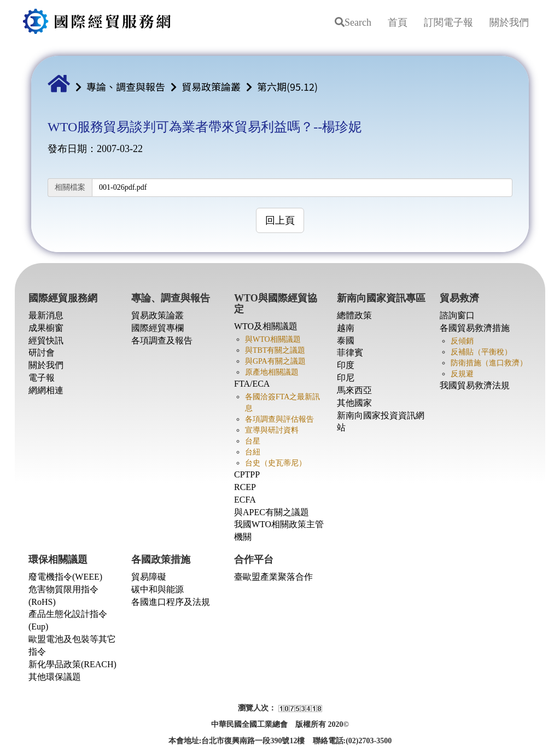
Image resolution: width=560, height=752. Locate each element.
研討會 (42, 352)
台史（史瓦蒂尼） (276, 463)
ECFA (245, 500)
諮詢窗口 (457, 315)
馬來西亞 (354, 390)
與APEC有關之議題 (272, 512)
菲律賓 (350, 352)
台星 (253, 441)
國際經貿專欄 (157, 328)
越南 (346, 328)
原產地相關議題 (272, 372)
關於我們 (509, 22)
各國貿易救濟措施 (475, 328)
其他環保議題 (55, 677)
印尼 (346, 378)
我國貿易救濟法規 (475, 385)
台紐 (253, 452)
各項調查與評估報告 (279, 419)
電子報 (42, 378)
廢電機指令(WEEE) (65, 577)
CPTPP (247, 474)
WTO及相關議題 (266, 326)
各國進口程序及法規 (171, 602)
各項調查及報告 (162, 340)
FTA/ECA (252, 384)
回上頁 (280, 220)
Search (353, 22)
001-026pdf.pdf (123, 187)
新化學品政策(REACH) (72, 664)
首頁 (398, 22)
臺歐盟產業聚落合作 (273, 577)
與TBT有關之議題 (275, 350)
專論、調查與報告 (126, 86)
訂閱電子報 (448, 22)
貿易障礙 (149, 577)
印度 (346, 365)
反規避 (462, 374)
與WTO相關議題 (273, 339)
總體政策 (354, 315)
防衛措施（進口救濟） (489, 363)
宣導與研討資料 (272, 430)
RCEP (245, 487)
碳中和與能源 (157, 589)
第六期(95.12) (287, 86)
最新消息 (46, 315)
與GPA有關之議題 (275, 361)
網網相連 (46, 390)
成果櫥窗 (46, 328)
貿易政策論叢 (211, 86)
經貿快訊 (46, 340)
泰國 (346, 340)
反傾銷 (462, 341)
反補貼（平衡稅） (481, 352)
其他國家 (354, 403)
